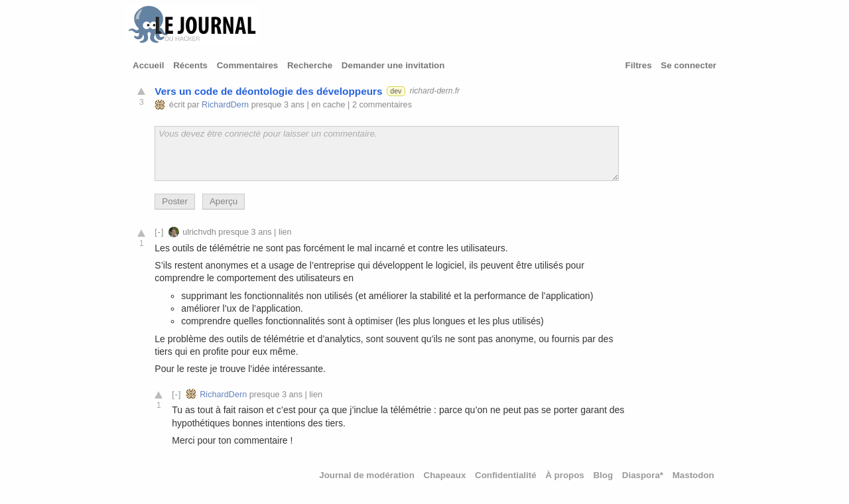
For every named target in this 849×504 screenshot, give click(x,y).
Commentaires (248, 65)
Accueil (148, 65)
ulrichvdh (199, 232)
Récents (190, 65)
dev (396, 91)
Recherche (310, 65)
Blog (603, 475)
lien (285, 232)
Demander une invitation (393, 65)
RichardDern (225, 105)
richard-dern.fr (435, 91)
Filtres (639, 65)
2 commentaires (382, 105)
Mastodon (693, 475)
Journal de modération (367, 475)
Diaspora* (643, 475)
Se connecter (688, 65)
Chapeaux (445, 475)
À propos (565, 475)
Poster (175, 201)
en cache (328, 105)
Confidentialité (506, 475)
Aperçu (224, 201)
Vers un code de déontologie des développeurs (268, 91)
